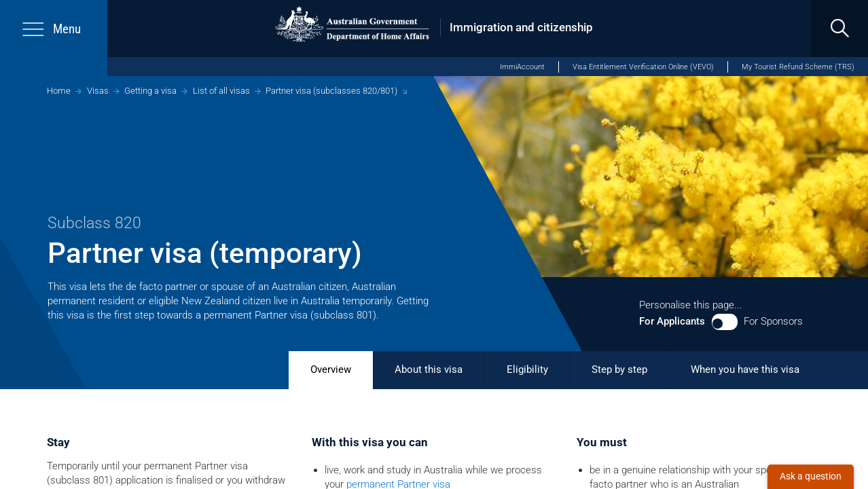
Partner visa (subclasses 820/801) (331, 91)
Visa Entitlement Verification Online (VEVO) (643, 67)
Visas (98, 91)
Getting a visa (150, 91)
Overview (331, 369)
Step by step (619, 369)
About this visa (429, 369)
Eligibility (527, 369)
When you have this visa (745, 369)
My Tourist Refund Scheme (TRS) (798, 67)
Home (59, 91)
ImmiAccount (522, 67)
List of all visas (221, 91)
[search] (839, 29)
